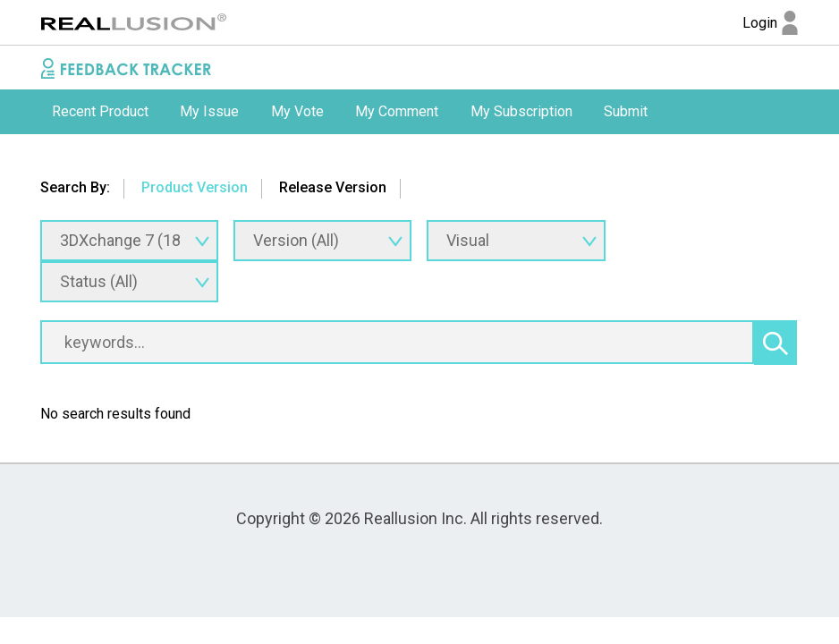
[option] (100, 112)
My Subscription (521, 111)
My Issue (209, 111)
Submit (626, 111)
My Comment (397, 111)
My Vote (297, 111)
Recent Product (100, 111)
